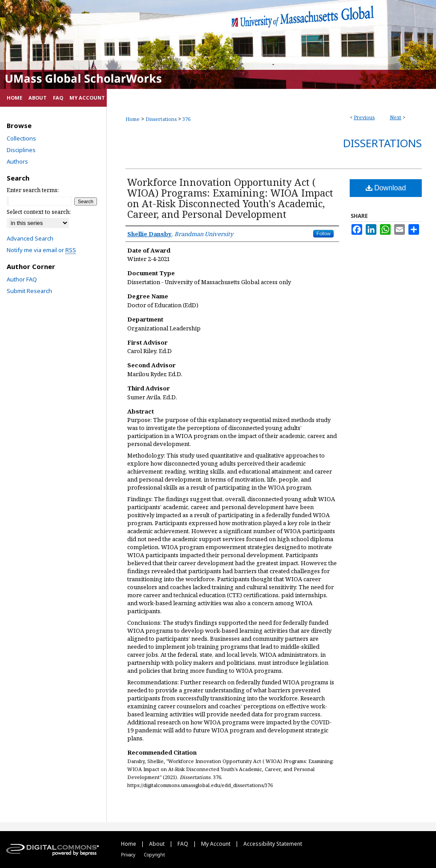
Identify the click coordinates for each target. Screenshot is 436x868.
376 (186, 119)
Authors (17, 161)
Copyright (154, 855)
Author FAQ (22, 279)
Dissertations (161, 119)
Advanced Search (30, 238)
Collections (21, 138)
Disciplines (21, 150)
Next (396, 117)
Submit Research (29, 291)
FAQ (184, 844)
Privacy (129, 855)
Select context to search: (39, 212)
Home (133, 119)
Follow (323, 233)
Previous (364, 117)
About (157, 844)
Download (386, 188)
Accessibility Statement (273, 844)
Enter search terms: (33, 190)
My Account (216, 844)
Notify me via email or (41, 250)
